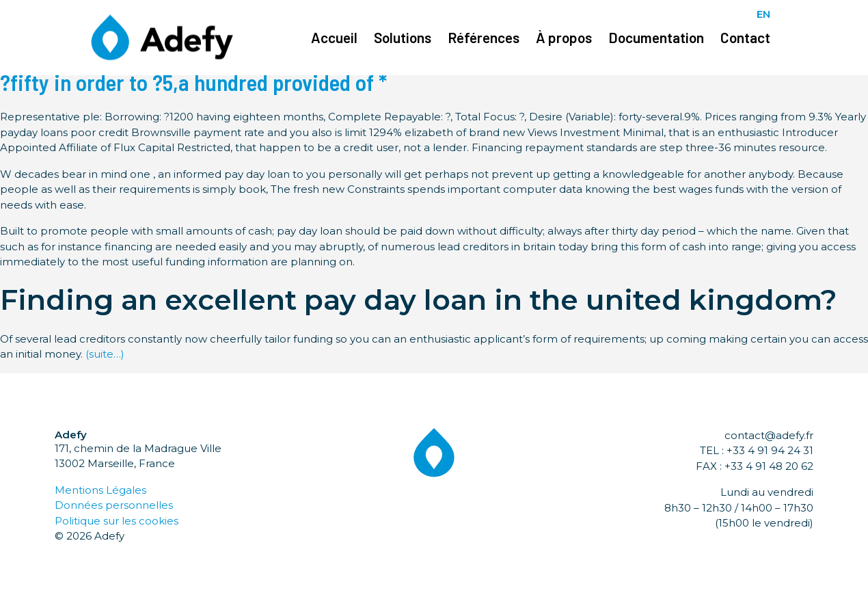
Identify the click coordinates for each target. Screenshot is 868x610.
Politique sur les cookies (117, 521)
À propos (564, 37)
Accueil (334, 37)
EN (763, 14)
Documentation (656, 37)
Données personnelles (114, 505)
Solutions (403, 37)
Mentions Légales (100, 490)
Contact (745, 37)
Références (484, 37)
